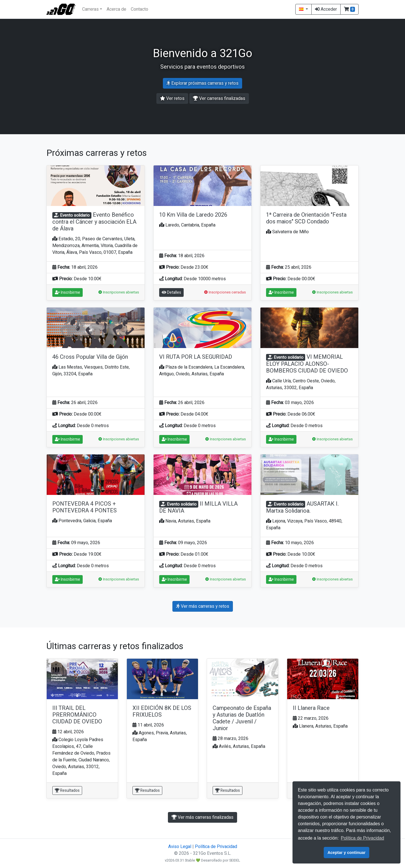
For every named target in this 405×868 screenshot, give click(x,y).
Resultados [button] (67, 790)
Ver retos (172, 98)
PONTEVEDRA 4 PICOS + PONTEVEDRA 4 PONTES (85, 507)
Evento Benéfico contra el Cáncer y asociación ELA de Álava (94, 222)
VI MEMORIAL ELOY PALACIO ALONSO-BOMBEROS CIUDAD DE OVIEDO (307, 364)
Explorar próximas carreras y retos (202, 83)
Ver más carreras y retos (203, 606)
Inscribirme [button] (67, 292)
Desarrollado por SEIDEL (221, 860)
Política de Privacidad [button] (363, 838)
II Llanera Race (311, 708)
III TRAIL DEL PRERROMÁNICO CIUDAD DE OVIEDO (77, 715)
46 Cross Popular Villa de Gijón (90, 357)
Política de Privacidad (216, 847)
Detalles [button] (171, 292)
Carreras (90, 9)
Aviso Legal (180, 847)
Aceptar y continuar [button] (346, 853)
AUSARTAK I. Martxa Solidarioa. (302, 507)
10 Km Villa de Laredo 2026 (193, 215)
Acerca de (116, 9)
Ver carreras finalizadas (219, 98)
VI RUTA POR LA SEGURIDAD (196, 357)
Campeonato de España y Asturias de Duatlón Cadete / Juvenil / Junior (242, 718)
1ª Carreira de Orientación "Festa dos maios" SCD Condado (306, 218)
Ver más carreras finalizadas (202, 817)
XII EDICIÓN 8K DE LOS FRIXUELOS (162, 711)
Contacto (139, 9)
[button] (349, 9)
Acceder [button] (326, 9)
